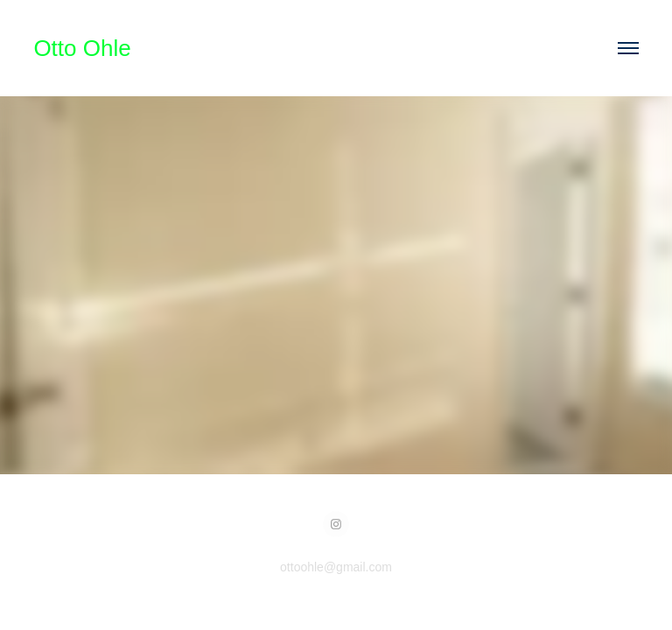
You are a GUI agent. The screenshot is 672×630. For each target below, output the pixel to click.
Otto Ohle (82, 48)
